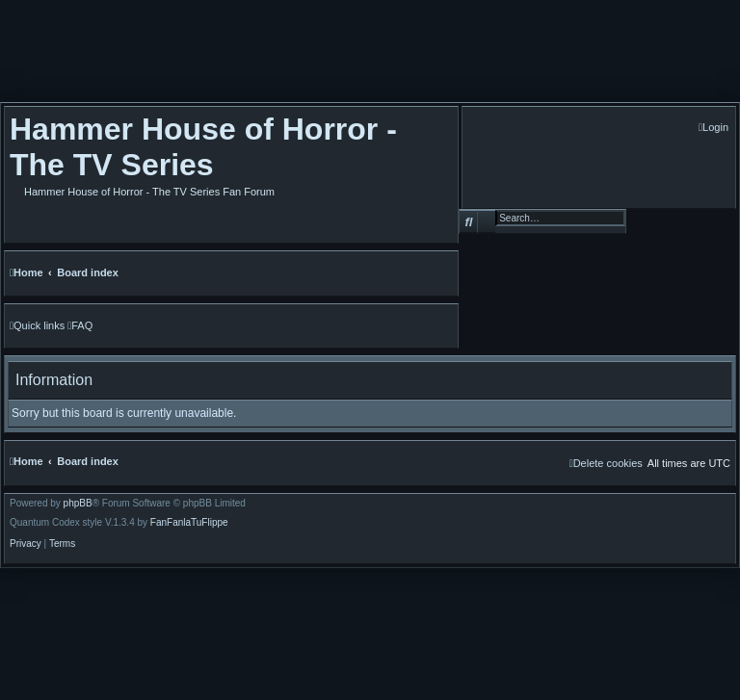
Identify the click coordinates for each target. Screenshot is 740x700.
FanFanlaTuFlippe (189, 523)
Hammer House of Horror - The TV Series (203, 147)
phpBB (78, 504)
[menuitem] (714, 128)
